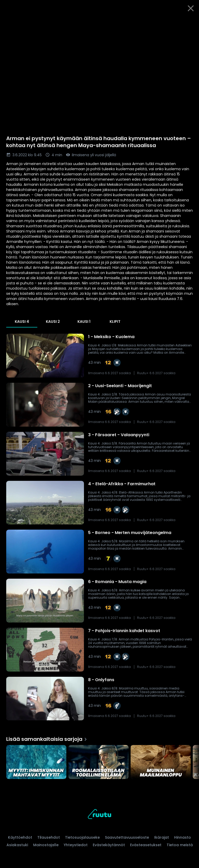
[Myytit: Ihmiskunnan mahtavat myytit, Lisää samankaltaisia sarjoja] (36, 762)
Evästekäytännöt (109, 845)
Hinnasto (183, 837)
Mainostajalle (46, 845)
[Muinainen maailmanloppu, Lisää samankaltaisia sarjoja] (161, 762)
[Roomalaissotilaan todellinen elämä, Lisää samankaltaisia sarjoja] (98, 762)
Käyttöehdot (20, 837)
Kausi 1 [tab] (84, 322)
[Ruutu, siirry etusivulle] (99, 815)
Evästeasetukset (146, 845)
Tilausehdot (49, 837)
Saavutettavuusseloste (127, 837)
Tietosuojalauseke (82, 837)
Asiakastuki (17, 845)
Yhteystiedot (76, 845)
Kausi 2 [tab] (53, 322)
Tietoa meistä (180, 845)
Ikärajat (162, 837)
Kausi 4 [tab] (22, 322)
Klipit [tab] (115, 322)
